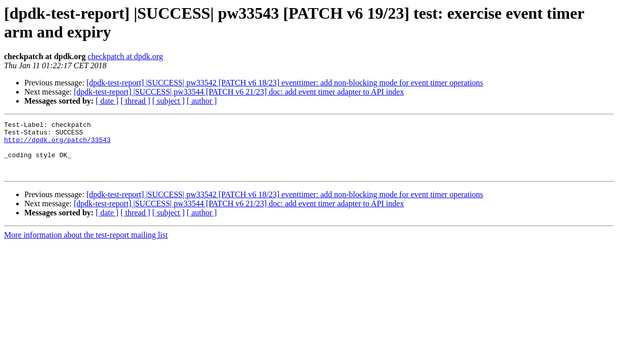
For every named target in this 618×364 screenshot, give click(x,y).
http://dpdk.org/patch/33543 (57, 144)
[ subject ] (169, 101)
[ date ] (107, 101)
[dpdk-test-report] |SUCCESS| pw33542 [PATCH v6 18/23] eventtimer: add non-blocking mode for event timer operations (285, 83)
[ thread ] (135, 101)
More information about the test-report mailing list (86, 245)
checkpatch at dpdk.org (125, 56)
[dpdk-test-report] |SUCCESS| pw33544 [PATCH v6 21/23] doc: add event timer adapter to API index (239, 92)
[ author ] (202, 101)
